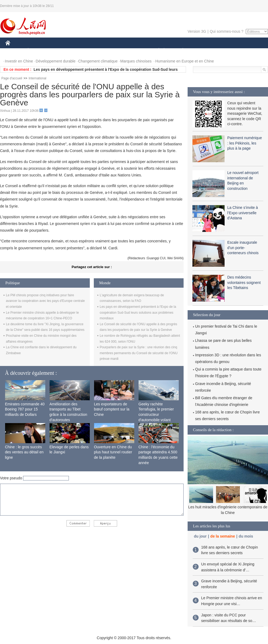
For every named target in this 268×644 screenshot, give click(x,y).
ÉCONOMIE (38, 51)
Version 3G (197, 31)
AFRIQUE (85, 51)
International (38, 78)
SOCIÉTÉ (156, 51)
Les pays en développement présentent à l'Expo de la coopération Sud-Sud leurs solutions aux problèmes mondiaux (138, 312)
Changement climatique (98, 61)
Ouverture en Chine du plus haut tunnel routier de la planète (113, 452)
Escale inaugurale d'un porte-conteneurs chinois (243, 248)
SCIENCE (108, 51)
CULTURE (132, 51)
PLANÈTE (180, 51)
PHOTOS (249, 51)
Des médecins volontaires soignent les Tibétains (244, 282)
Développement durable (56, 61)
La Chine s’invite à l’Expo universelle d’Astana (243, 213)
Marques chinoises (136, 61)
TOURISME (224, 51)
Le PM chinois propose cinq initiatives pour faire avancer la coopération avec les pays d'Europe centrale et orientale (45, 301)
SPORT (201, 51)
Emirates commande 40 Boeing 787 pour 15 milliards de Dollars (25, 409)
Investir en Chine (19, 61)
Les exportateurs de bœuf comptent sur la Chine (112, 409)
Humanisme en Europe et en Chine (185, 61)
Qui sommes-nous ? (227, 31)
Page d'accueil (12, 78)
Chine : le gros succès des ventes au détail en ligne (24, 452)
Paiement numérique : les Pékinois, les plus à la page (245, 143)
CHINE (15, 51)
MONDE (62, 51)
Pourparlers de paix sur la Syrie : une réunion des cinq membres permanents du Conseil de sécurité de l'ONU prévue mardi (139, 353)
